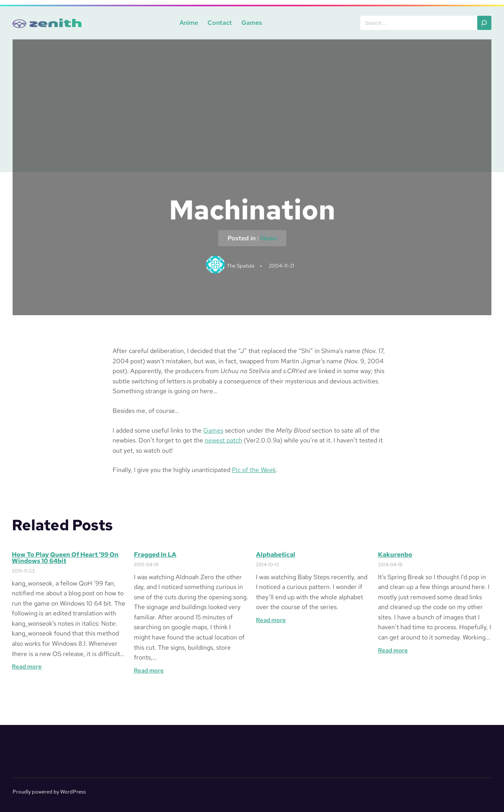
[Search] (484, 23)
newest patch (223, 440)
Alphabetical (276, 555)
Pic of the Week (254, 470)
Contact (220, 23)
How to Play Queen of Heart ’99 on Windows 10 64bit (65, 558)
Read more (27, 667)
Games (252, 23)
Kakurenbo (395, 555)
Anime (189, 23)
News (269, 238)
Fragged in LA (155, 555)
